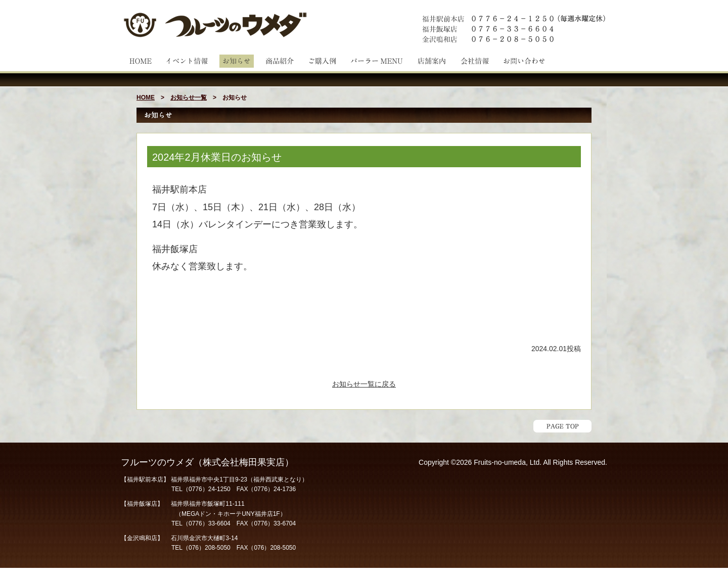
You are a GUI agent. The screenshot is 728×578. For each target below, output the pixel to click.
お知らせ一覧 (189, 98)
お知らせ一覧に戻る (364, 384)
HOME (146, 98)
